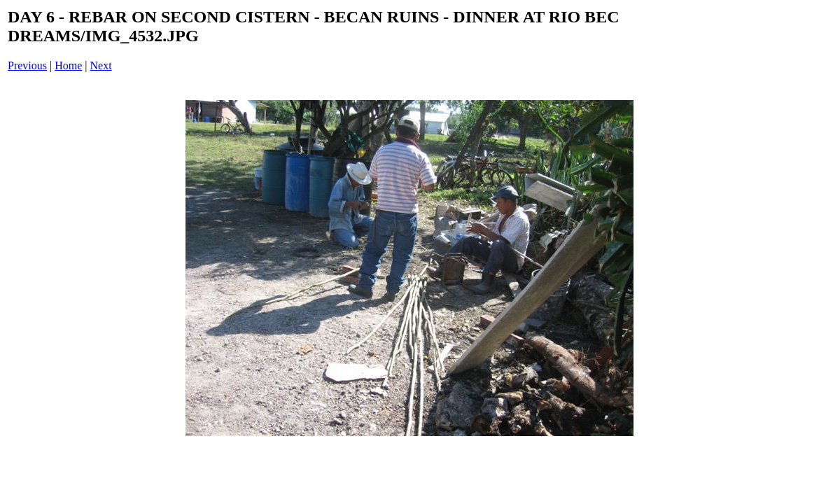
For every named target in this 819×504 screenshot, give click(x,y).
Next (101, 65)
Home (68, 65)
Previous (27, 65)
